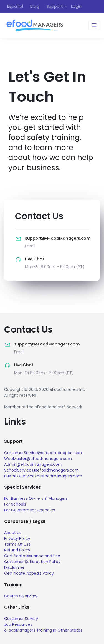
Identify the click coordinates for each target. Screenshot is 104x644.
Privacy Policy (17, 538)
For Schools (15, 504)
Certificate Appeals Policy (29, 573)
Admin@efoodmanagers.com (33, 464)
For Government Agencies (30, 510)
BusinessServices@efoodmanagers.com (43, 476)
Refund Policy (17, 550)
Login (76, 6)
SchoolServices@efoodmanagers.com (41, 470)
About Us (13, 533)
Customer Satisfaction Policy (32, 562)
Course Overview (21, 596)
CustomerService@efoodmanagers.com (44, 453)
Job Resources (18, 624)
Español (15, 6)
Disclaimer (14, 567)
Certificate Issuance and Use (32, 556)
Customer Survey (21, 619)
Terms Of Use (17, 544)
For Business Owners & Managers (36, 498)
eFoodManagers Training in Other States (43, 630)
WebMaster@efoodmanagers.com (38, 459)
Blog (35, 6)
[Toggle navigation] (94, 25)
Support (55, 6)
